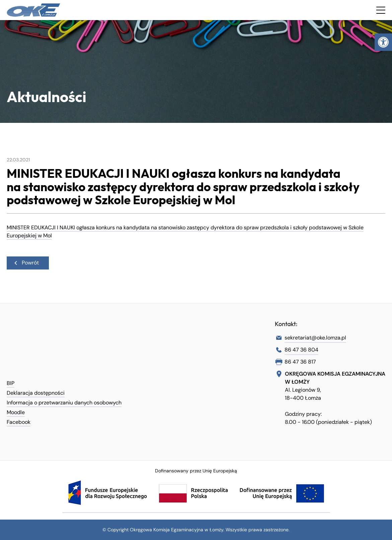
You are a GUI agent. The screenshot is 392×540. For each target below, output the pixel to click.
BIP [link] (11, 383)
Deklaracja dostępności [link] (36, 393)
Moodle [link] (16, 412)
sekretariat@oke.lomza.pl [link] (315, 338)
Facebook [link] (19, 422)
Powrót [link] (26, 263)
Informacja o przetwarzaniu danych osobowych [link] (64, 403)
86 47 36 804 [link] (301, 350)
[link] (383, 42)
